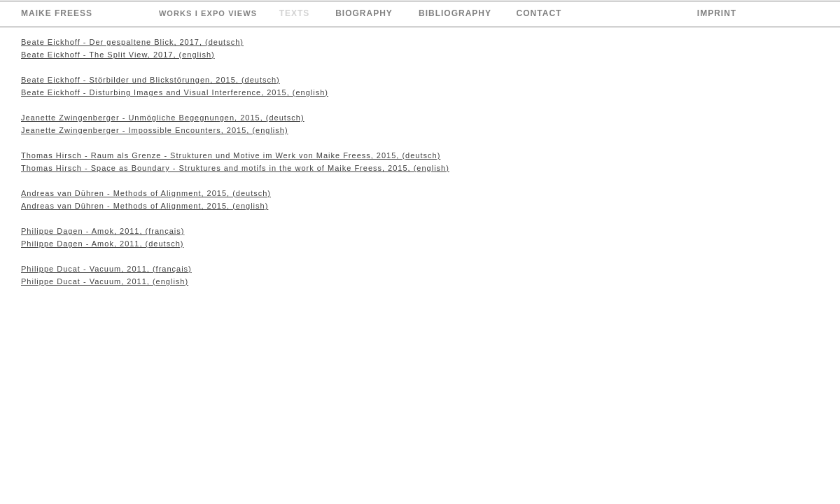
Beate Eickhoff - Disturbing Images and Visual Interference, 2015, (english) (175, 92)
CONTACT (539, 13)
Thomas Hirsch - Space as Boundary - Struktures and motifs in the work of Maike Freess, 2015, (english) (235, 168)
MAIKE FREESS (57, 13)
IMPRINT (717, 13)
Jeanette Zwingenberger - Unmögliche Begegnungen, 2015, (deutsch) (163, 118)
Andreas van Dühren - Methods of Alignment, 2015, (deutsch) (146, 193)
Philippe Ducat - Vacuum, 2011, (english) (105, 281)
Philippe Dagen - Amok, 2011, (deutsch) (102, 244)
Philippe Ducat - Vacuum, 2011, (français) (106, 269)
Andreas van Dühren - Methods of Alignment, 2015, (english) (145, 206)
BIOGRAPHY (364, 13)
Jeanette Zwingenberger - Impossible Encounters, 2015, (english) (155, 130)
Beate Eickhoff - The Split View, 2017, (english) (118, 55)
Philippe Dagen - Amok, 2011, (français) (103, 231)
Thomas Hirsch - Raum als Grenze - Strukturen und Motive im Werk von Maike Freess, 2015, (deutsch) (231, 155)
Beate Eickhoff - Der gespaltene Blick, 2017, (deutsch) (132, 42)
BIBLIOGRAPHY (455, 13)
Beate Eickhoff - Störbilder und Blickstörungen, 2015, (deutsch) (150, 80)
